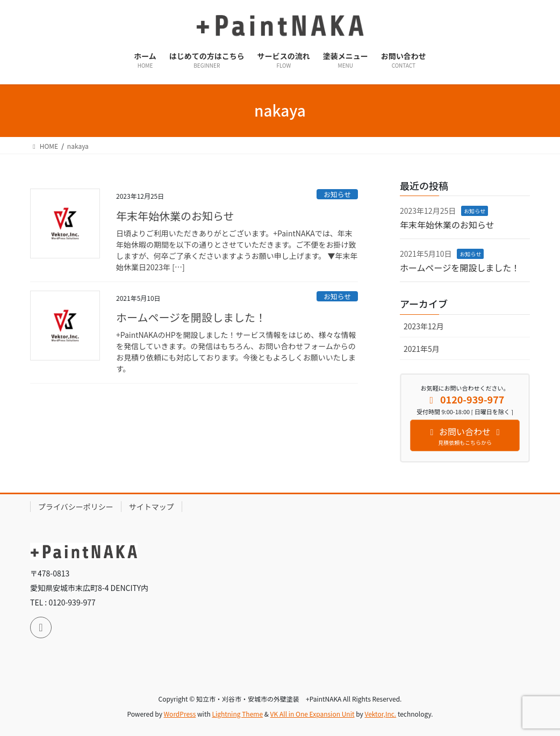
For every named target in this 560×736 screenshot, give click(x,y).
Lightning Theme (237, 714)
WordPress (180, 714)
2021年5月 (422, 349)
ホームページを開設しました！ (191, 317)
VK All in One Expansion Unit (313, 714)
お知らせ (337, 194)
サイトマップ (152, 507)
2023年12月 (424, 326)
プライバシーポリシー (76, 507)
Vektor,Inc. (380, 714)
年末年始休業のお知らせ (175, 216)
